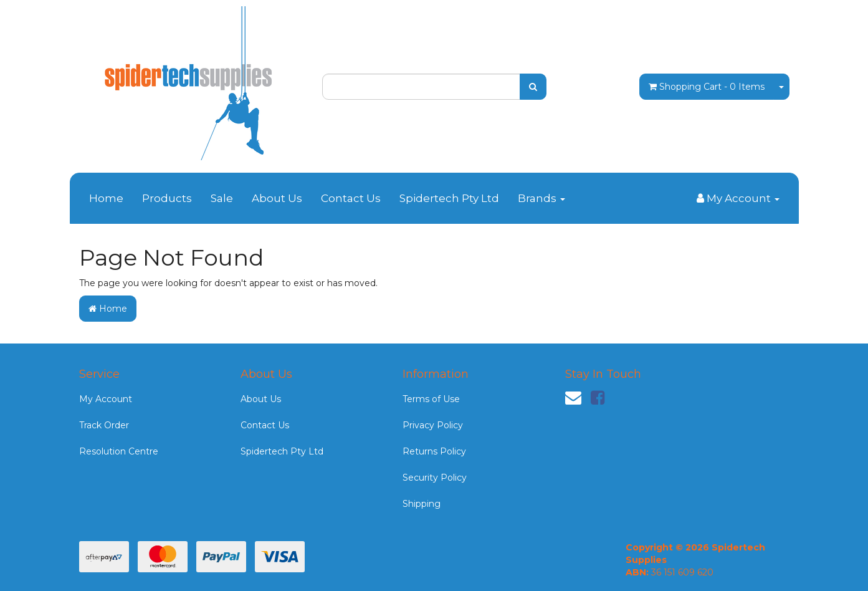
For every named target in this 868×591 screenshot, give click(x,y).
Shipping (422, 504)
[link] (598, 398)
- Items (707, 87)
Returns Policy (434, 451)
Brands (541, 198)
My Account (106, 399)
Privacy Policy (433, 425)
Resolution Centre (119, 451)
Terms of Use (431, 399)
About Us (277, 198)
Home (106, 198)
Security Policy (435, 478)
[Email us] (573, 398)
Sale (222, 198)
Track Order (104, 425)
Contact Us (351, 198)
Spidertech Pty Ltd (449, 198)
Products (167, 198)
